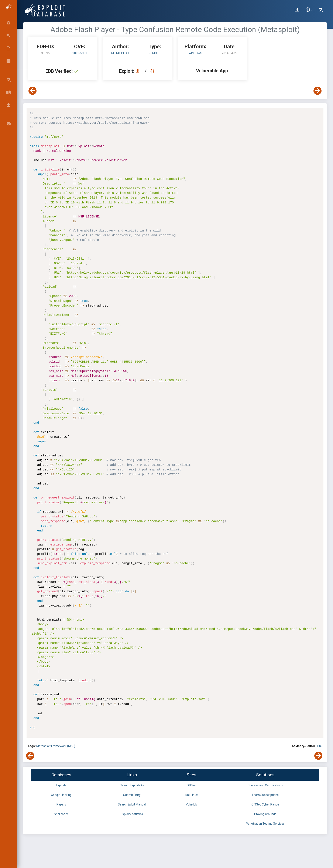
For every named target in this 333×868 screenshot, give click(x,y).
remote (155, 53)
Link (320, 746)
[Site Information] (309, 10)
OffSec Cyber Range (265, 804)
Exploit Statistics (132, 814)
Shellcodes (61, 814)
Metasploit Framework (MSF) (56, 746)
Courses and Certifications (265, 785)
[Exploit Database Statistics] (297, 10)
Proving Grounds (265, 814)
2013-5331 (80, 53)
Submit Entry (132, 795)
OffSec (192, 785)
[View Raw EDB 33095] (153, 71)
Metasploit (120, 53)
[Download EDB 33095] (139, 71)
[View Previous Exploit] (32, 91)
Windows (195, 53)
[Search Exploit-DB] (321, 10)
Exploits (61, 785)
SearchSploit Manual (132, 804)
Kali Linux (192, 795)
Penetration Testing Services (265, 824)
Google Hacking (61, 795)
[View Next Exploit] (317, 91)
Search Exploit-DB (132, 785)
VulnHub (191, 804)
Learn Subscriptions (265, 795)
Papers (61, 804)
